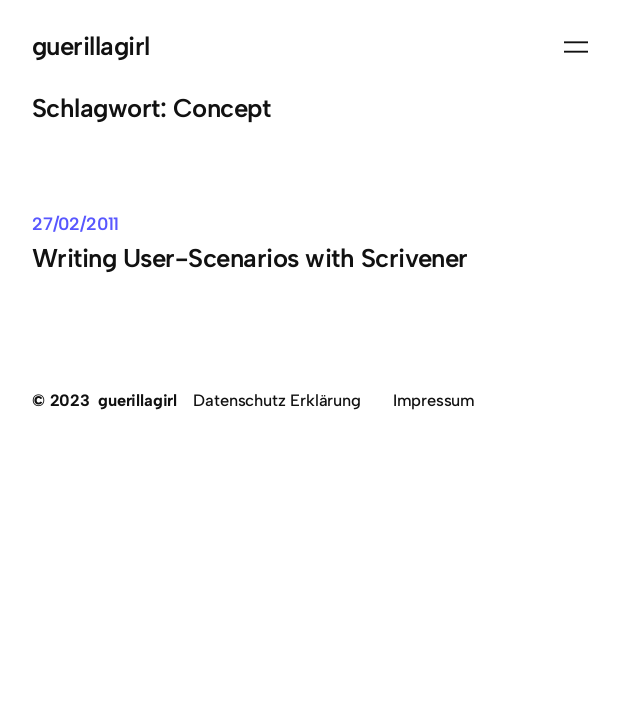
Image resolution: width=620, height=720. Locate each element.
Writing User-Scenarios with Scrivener (250, 258)
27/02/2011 (75, 223)
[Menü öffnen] (576, 47)
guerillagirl (91, 46)
